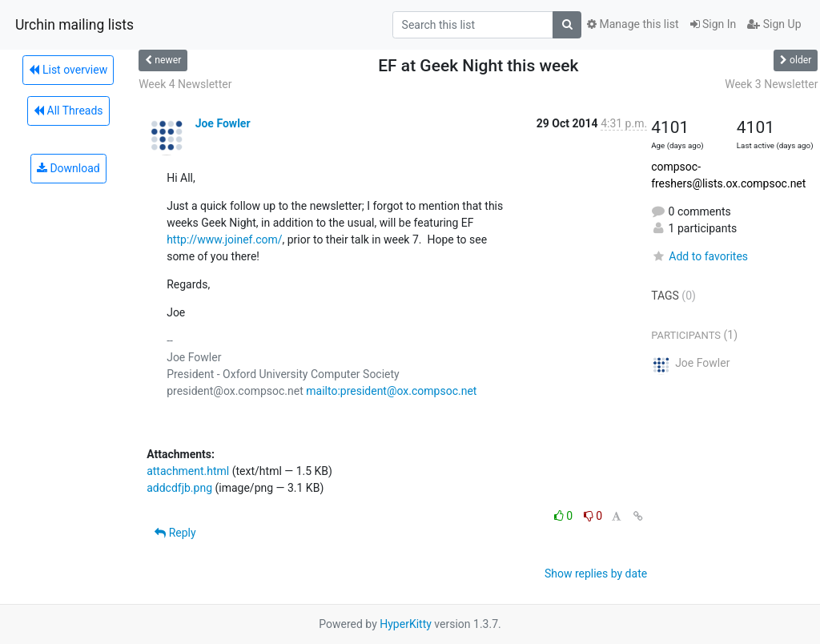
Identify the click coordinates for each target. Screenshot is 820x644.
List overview (68, 70)
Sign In (713, 24)
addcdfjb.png (179, 488)
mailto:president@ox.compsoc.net (391, 391)
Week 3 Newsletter (771, 84)
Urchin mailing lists (74, 25)
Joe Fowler (223, 123)
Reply (175, 533)
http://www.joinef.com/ (224, 239)
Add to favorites (699, 256)
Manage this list (633, 24)
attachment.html (188, 471)
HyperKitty (406, 624)
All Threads (68, 111)
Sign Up (774, 24)
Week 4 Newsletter (185, 84)
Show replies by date (596, 574)
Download (68, 168)
